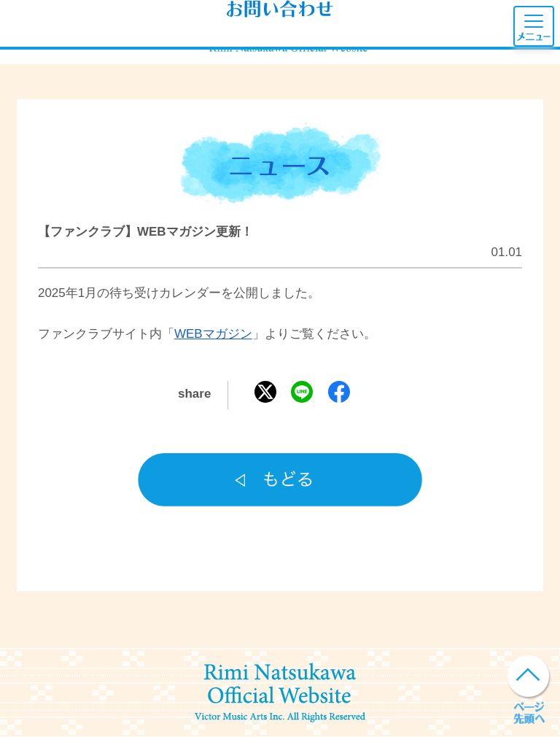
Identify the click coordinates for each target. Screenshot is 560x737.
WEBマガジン (213, 334)
